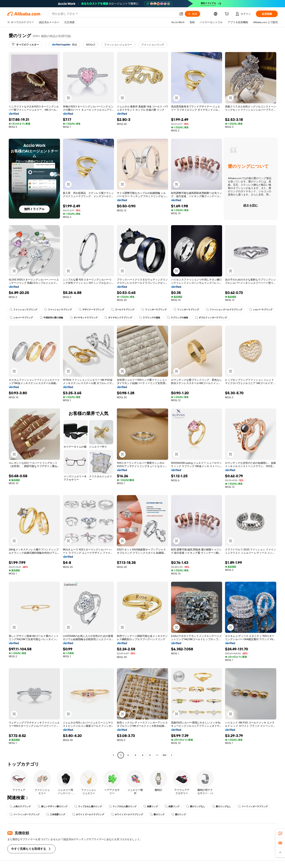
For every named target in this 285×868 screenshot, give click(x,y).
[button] (181, 14)
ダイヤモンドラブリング (84, 318)
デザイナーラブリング (91, 310)
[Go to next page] (172, 755)
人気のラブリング (20, 806)
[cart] (227, 14)
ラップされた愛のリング (88, 806)
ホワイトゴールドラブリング (88, 814)
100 (164, 755)
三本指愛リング (56, 814)
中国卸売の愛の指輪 (51, 318)
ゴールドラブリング (123, 310)
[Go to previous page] (113, 755)
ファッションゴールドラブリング (224, 310)
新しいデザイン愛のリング (53, 806)
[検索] (192, 14)
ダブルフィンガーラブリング (211, 318)
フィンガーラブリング (154, 310)
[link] (280, 833)
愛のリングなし (196, 806)
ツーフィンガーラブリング (253, 806)
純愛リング (151, 806)
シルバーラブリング (261, 310)
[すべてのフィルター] (25, 45)
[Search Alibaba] (114, 14)
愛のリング (157, 814)
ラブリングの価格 (150, 318)
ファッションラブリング (23, 310)
